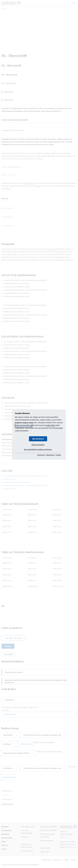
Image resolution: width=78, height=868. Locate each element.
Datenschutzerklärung (24, 425)
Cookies (58, 455)
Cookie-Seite (50, 425)
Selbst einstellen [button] (38, 445)
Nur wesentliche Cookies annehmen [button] (38, 449)
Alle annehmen (38, 439)
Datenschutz (50, 455)
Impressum (41, 455)
